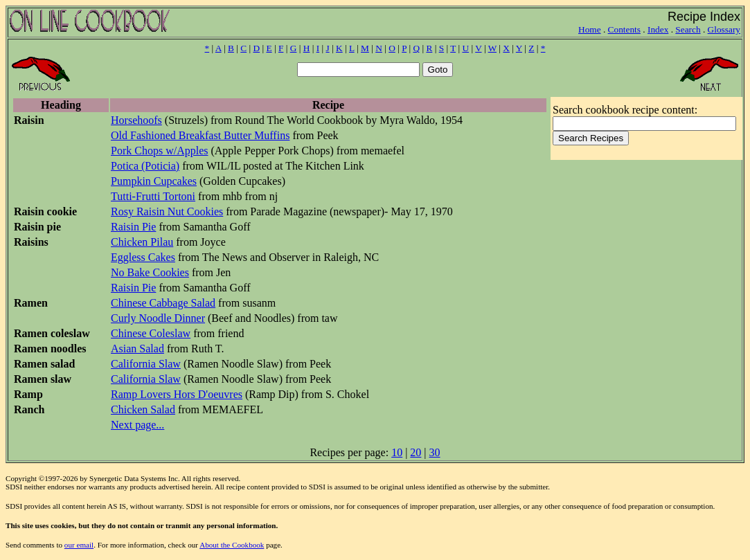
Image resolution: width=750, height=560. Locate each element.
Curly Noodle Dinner (158, 318)
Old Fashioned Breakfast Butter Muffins (200, 135)
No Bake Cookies (150, 272)
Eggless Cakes (143, 257)
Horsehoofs (136, 120)
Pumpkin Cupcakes (154, 181)
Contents (624, 29)
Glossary (724, 29)
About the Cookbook (232, 545)
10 (397, 452)
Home (590, 29)
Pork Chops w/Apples (159, 151)
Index (658, 29)
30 (435, 452)
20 (416, 452)
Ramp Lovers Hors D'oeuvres (177, 394)
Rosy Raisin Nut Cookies (167, 211)
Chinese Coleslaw (151, 333)
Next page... (137, 425)
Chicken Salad (143, 409)
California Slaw (146, 364)
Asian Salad (137, 349)
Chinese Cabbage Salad (163, 303)
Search (688, 29)
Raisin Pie (133, 227)
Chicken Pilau (142, 242)
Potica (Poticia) (145, 166)
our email (79, 545)
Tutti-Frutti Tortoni (153, 196)
